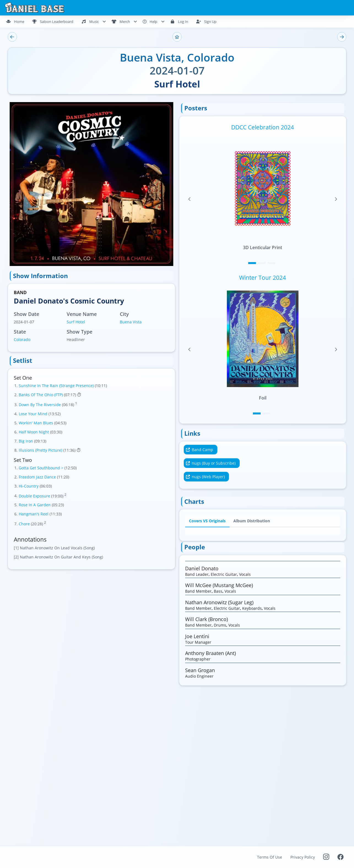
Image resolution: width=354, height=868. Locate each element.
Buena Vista (131, 322)
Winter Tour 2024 (263, 278)
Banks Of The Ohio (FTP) (41, 395)
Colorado (22, 340)
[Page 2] (262, 263)
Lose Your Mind (34, 414)
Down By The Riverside (40, 405)
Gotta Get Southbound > (42, 468)
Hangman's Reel (34, 514)
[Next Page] (336, 199)
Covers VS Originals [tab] (207, 521)
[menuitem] (17, 22)
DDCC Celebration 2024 (263, 127)
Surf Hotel (76, 322)
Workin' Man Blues (37, 423)
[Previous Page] (190, 199)
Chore (25, 524)
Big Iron (26, 441)
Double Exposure (35, 496)
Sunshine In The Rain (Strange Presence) (57, 386)
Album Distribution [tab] (252, 521)
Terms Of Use (270, 857)
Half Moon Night (34, 432)
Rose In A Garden (35, 505)
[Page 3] (271, 263)
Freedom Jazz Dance (38, 477)
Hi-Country (29, 486)
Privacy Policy (303, 857)
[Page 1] (252, 263)
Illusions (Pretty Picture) (41, 450)
